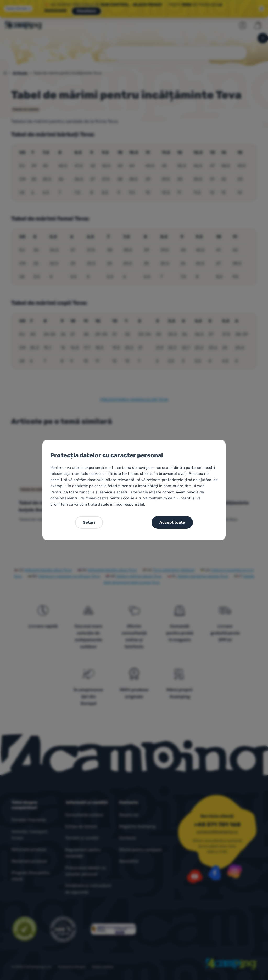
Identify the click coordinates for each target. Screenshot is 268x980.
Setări (89, 522)
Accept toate (172, 522)
